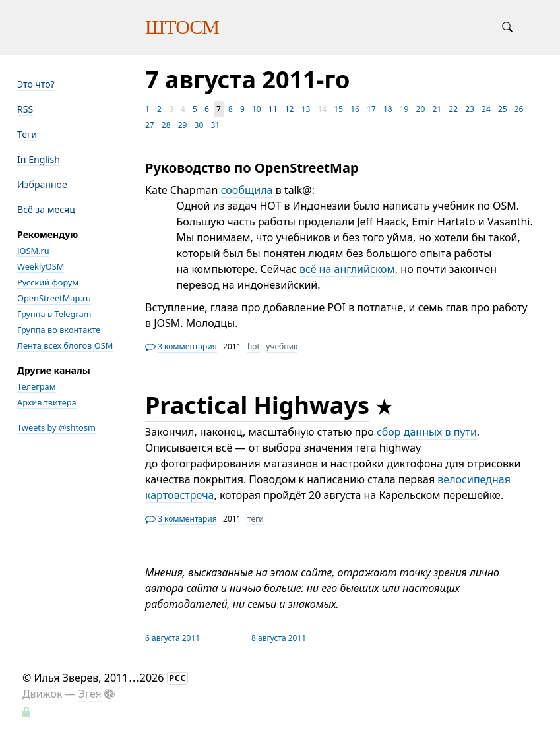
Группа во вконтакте (59, 330)
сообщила (247, 190)
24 (486, 109)
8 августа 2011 (279, 638)
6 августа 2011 (172, 638)
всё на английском (347, 269)
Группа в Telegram (54, 314)
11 (273, 109)
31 (215, 125)
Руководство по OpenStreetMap (252, 168)
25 (503, 109)
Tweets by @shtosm (56, 427)
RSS (25, 109)
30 (199, 125)
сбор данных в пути (427, 432)
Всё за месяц (46, 209)
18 (388, 109)
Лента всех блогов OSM (65, 345)
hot (254, 346)
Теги (27, 134)
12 (290, 109)
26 (519, 109)
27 (150, 125)
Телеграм (37, 386)
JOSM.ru (33, 251)
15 (338, 109)
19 (404, 109)
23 (470, 109)
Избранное (42, 184)
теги (256, 519)
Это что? (36, 84)
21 (437, 109)
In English (39, 159)
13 (306, 109)
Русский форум (48, 282)
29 (183, 125)
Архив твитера (47, 402)
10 (257, 109)
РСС (178, 678)
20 (421, 109)
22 (453, 109)
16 (355, 109)
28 (166, 125)
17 (371, 109)
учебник (282, 346)
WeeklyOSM (41, 266)
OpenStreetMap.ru (54, 298)
